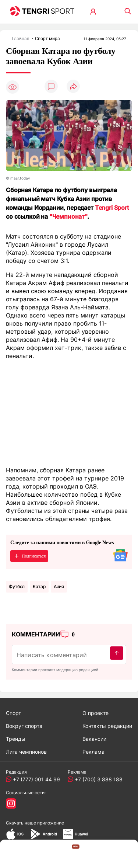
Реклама (93, 752)
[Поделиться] (73, 87)
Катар (39, 586)
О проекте (95, 713)
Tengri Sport (112, 208)
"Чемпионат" (68, 216)
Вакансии (94, 739)
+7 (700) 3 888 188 (97, 779)
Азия (59, 586)
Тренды (16, 739)
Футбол (17, 586)
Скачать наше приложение (35, 823)
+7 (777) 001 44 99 (35, 779)
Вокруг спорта (24, 726)
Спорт (13, 713)
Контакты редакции (107, 726)
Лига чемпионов (26, 752)
